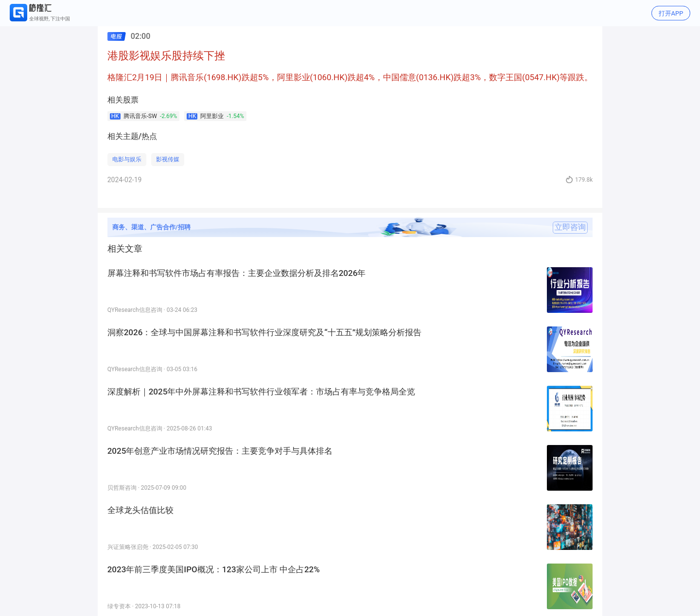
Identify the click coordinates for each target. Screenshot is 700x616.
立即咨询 (570, 227)
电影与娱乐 (127, 159)
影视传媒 (168, 159)
